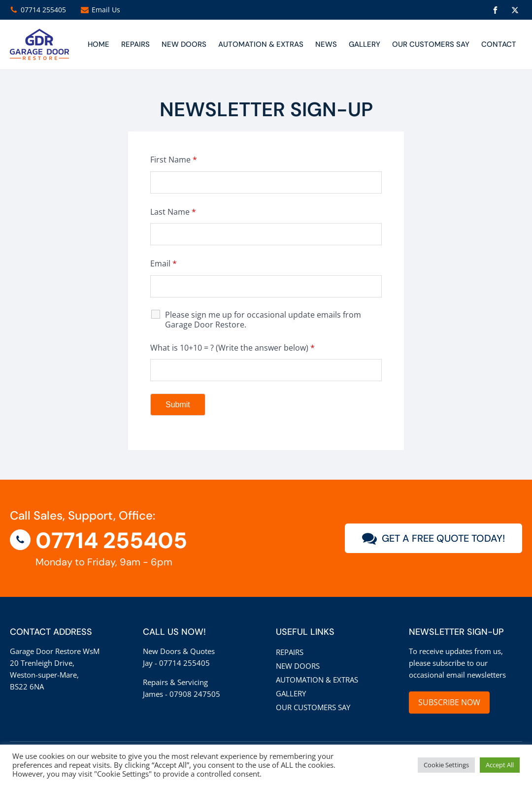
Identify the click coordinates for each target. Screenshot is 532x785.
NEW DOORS (184, 44)
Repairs (135, 44)
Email (164, 263)
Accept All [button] (500, 765)
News (326, 44)
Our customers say (431, 44)
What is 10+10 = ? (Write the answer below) (233, 348)
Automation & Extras (261, 44)
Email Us (106, 10)
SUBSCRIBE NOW (449, 702)
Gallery (365, 44)
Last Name (173, 212)
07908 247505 (195, 694)
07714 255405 (43, 10)
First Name (174, 160)
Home (99, 44)
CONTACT (499, 44)
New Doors (298, 666)
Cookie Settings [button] (446, 765)
